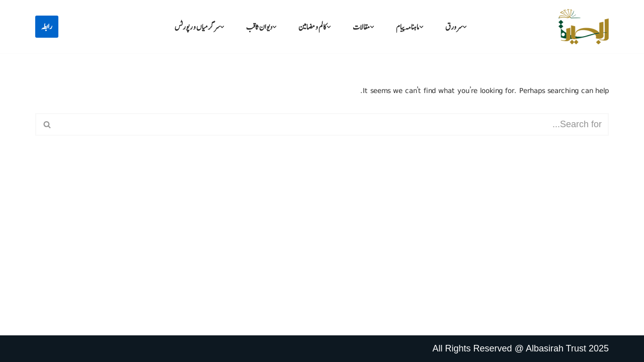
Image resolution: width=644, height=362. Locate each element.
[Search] (333, 124)
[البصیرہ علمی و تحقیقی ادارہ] (584, 27)
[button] (465, 27)
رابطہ (47, 27)
